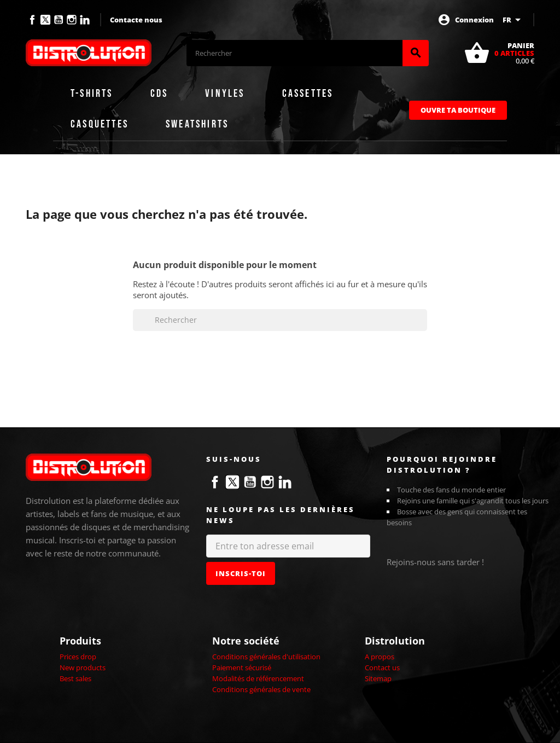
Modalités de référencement (258, 678)
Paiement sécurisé (242, 667)
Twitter (45, 20)
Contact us (382, 667)
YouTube (59, 20)
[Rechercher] (294, 53)
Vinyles (225, 94)
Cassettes (308, 94)
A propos (380, 657)
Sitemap (378, 678)
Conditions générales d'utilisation (266, 657)
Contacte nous (136, 20)
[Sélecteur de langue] (514, 20)
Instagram (72, 20)
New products (83, 667)
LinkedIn (85, 20)
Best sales (75, 678)
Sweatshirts (197, 124)
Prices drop (78, 657)
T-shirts (92, 94)
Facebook (32, 20)
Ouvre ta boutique (458, 110)
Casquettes (100, 124)
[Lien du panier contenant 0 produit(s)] (499, 53)
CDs (159, 94)
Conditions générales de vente (261, 689)
